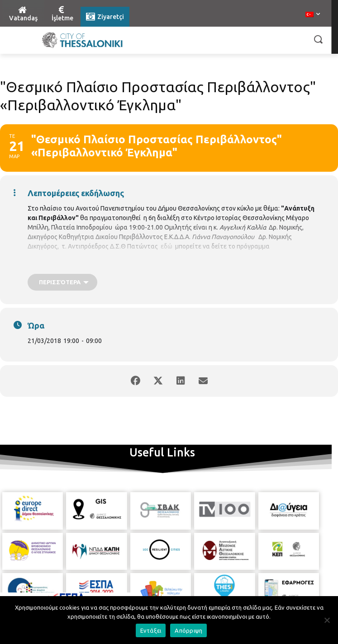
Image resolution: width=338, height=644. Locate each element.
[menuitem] (313, 15)
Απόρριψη (188, 630)
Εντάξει (151, 630)
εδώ (167, 246)
